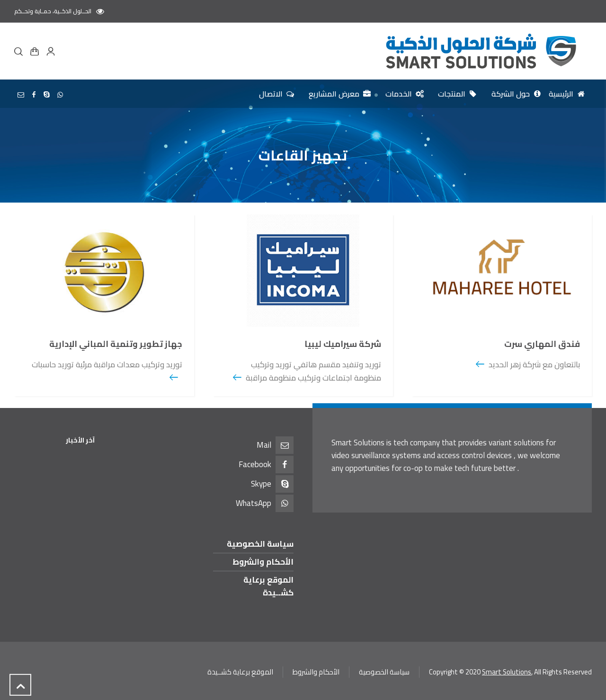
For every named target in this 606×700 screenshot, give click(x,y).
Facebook (255, 464)
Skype (261, 484)
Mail (264, 445)
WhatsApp (254, 503)
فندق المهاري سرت (542, 344)
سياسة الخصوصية (260, 544)
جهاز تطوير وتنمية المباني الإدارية (116, 344)
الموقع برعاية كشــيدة (268, 586)
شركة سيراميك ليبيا (343, 344)
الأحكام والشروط (263, 562)
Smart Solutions (507, 672)
